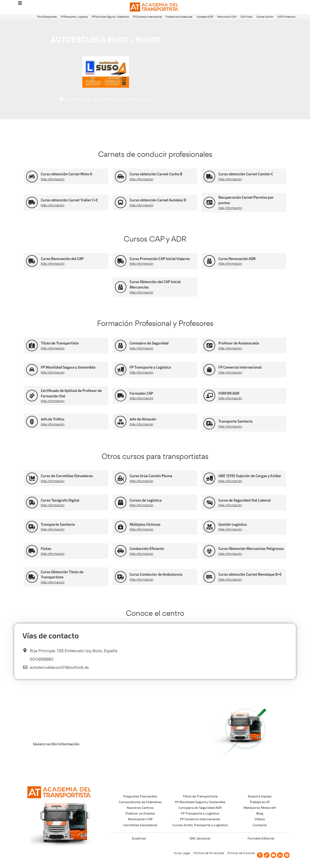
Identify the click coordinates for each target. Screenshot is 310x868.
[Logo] (155, 7)
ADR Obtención (286, 17)
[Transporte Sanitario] (209, 424)
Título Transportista (47, 17)
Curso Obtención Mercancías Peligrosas (251, 549)
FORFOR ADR (229, 393)
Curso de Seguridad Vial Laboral (245, 500)
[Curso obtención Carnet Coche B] (121, 177)
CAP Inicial (246, 17)
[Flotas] (32, 551)
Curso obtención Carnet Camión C (246, 174)
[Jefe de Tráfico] (32, 422)
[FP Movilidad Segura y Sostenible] (32, 370)
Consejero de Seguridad (149, 343)
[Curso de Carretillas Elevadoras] (32, 478)
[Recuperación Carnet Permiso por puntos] (209, 203)
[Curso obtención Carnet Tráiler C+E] (32, 203)
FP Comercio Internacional (147, 17)
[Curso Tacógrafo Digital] (32, 503)
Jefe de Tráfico (53, 419)
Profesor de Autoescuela (179, 17)
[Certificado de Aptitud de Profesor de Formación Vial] (32, 396)
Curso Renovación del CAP (62, 259)
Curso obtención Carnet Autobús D (158, 200)
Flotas (46, 549)
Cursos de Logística (146, 500)
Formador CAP (141, 393)
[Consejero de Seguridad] (121, 346)
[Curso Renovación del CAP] (32, 261)
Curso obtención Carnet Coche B (156, 174)
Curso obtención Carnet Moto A (66, 174)
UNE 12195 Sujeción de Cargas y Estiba (250, 476)
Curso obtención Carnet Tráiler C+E (69, 200)
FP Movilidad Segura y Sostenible (110, 17)
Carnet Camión (265, 17)
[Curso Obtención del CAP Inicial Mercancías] (121, 287)
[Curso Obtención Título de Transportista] (32, 577)
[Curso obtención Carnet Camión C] (209, 177)
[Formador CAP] (121, 396)
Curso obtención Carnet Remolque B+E (250, 574)
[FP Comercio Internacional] (209, 370)
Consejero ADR (205, 17)
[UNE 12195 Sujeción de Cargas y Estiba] (209, 478)
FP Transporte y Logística (74, 17)
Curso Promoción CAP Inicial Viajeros (160, 259)
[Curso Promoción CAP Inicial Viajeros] (121, 261)
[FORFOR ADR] (209, 396)
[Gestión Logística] (209, 527)
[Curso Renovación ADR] (209, 261)
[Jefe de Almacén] (121, 422)
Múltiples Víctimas (145, 524)
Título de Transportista (60, 343)
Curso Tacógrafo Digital (60, 500)
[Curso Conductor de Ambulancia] (121, 577)
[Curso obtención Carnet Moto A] (32, 177)
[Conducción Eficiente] (121, 551)
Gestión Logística (233, 524)
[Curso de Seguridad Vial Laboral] (209, 503)
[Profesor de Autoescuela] (209, 346)
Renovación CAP (227, 17)
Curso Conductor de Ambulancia (156, 574)
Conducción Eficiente (147, 549)
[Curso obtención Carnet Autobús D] (121, 203)
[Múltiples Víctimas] (121, 527)
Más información (53, 179)
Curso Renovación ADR (237, 259)
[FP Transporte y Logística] (121, 370)
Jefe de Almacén (143, 419)
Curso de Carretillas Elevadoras (67, 476)
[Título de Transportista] (32, 346)
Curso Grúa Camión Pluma (151, 476)
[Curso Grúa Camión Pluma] (121, 478)
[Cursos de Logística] (121, 503)
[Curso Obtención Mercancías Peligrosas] (209, 551)
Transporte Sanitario (236, 421)
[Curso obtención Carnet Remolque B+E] (209, 577)
